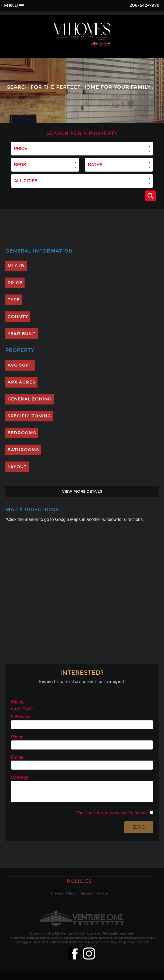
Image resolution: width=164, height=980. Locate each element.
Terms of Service (94, 893)
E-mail (17, 757)
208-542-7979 (144, 5)
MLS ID (16, 266)
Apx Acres (21, 382)
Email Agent (22, 709)
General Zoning (30, 399)
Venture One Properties (81, 933)
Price (15, 283)
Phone (17, 737)
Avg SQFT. (20, 365)
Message (20, 777)
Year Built (22, 334)
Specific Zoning (29, 416)
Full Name (21, 717)
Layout (17, 467)
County (18, 317)
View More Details (82, 491)
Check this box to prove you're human (113, 813)
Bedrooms (22, 433)
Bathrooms (23, 450)
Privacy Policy (63, 893)
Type (14, 300)
